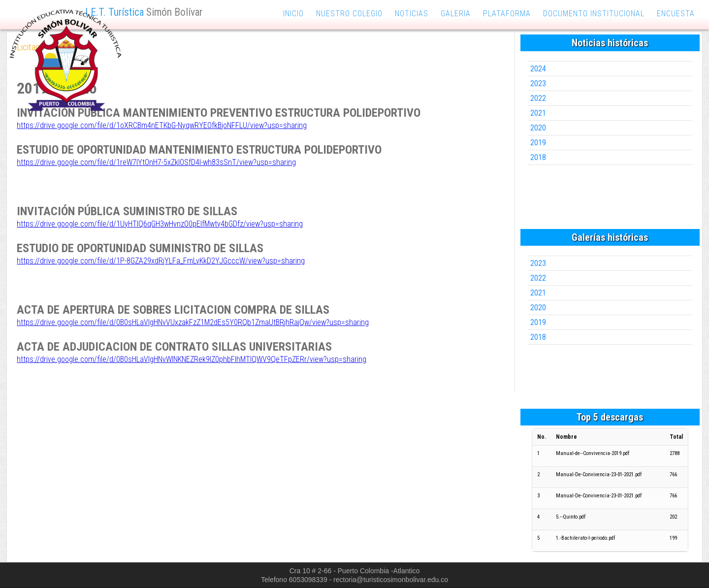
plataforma (507, 14)
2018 (538, 157)
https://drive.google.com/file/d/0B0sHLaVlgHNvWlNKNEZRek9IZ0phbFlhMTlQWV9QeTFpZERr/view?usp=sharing (192, 359)
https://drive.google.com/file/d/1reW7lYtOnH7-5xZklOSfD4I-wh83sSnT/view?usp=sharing (156, 162)
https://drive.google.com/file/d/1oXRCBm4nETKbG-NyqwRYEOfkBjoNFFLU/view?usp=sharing (162, 125)
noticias (412, 14)
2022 (538, 98)
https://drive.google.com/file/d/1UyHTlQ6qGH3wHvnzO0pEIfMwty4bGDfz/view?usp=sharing (160, 224)
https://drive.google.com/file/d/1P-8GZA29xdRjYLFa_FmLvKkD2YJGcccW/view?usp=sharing (161, 261)
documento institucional (594, 14)
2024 (538, 69)
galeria (456, 14)
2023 (538, 83)
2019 (538, 143)
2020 (538, 128)
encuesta (676, 14)
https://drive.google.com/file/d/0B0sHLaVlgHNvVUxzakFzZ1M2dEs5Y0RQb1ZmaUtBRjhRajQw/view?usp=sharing (193, 322)
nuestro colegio (349, 14)
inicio (293, 14)
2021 (538, 113)
